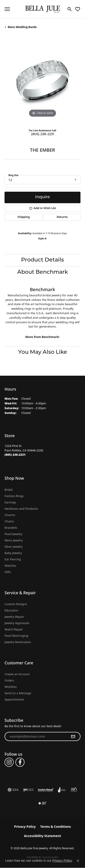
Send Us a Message (18, 693)
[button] (70, 9)
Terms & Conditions (56, 827)
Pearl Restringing (16, 636)
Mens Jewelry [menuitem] (14, 540)
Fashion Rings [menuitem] (14, 496)
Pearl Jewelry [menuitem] (13, 534)
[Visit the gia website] (13, 790)
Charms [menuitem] (10, 515)
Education (11, 610)
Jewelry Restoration (18, 642)
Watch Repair (14, 629)
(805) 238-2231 (42, 134)
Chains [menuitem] (9, 521)
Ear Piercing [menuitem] (13, 559)
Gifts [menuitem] (8, 572)
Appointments (14, 699)
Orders (9, 680)
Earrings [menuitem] (10, 502)
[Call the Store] (15, 455)
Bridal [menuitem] (9, 490)
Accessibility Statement (43, 836)
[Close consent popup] (78, 861)
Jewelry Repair (14, 617)
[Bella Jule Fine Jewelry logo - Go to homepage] (42, 9)
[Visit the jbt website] (42, 803)
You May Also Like (43, 352)
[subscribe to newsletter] (73, 736)
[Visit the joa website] (62, 790)
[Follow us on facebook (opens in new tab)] (20, 762)
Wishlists (11, 687)
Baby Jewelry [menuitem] (13, 553)
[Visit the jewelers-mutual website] (46, 790)
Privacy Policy (25, 827)
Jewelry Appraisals (17, 623)
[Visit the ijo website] (28, 790)
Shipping (24, 217)
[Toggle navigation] (7, 9)
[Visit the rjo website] (74, 790)
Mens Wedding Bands (22, 27)
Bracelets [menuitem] (11, 528)
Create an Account (17, 674)
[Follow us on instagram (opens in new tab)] (9, 762)
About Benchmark (43, 272)
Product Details (42, 260)
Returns (62, 217)
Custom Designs (16, 604)
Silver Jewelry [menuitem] (14, 547)
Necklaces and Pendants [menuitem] (21, 509)
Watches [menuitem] (10, 566)
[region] (42, 81)
